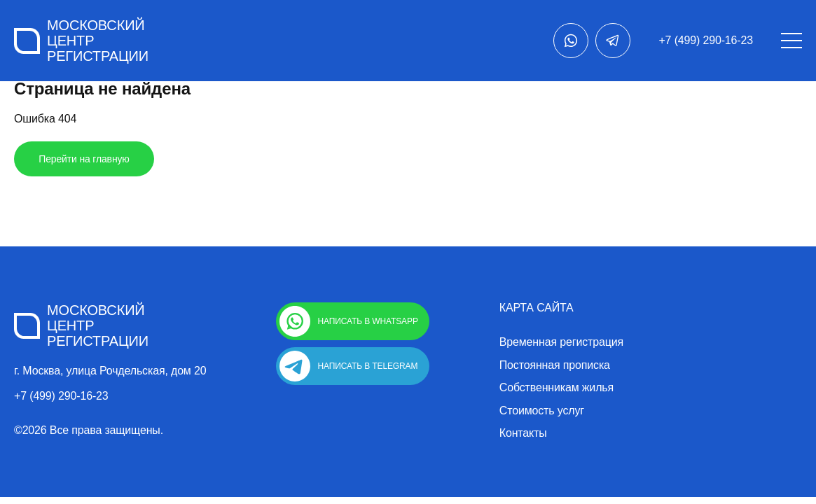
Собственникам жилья (556, 388)
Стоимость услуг (542, 411)
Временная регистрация (561, 342)
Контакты (523, 433)
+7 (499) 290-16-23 (706, 40)
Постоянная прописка (555, 365)
